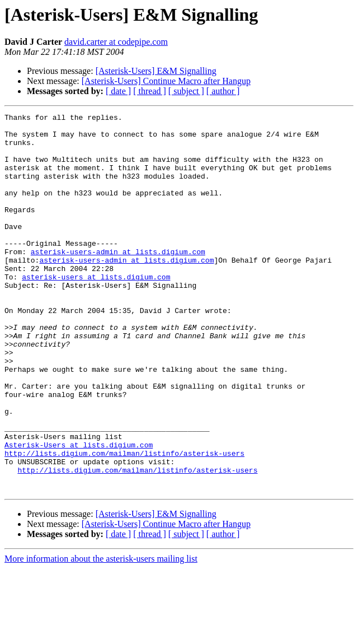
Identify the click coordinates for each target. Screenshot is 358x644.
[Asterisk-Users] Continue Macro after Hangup (166, 81)
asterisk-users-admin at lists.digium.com (118, 280)
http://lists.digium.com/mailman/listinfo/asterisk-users (124, 522)
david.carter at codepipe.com (116, 42)
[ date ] (118, 91)
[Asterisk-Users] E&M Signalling (156, 71)
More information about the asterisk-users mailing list (101, 634)
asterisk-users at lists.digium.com (96, 310)
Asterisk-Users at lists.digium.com (79, 512)
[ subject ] (186, 91)
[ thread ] (150, 91)
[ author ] (223, 91)
